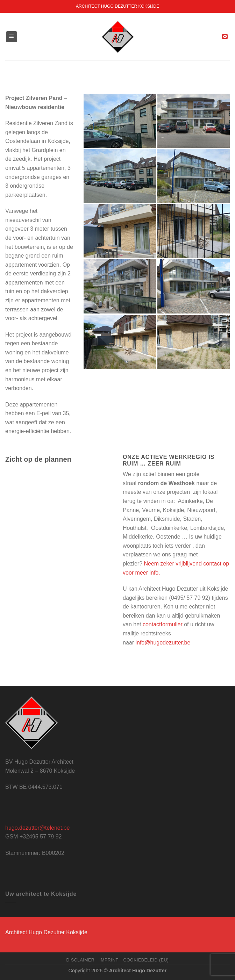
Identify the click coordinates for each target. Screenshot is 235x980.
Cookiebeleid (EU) (146, 960)
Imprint (109, 960)
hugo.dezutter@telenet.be (37, 828)
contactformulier (163, 624)
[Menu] (12, 37)
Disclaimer (80, 960)
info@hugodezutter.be (163, 643)
